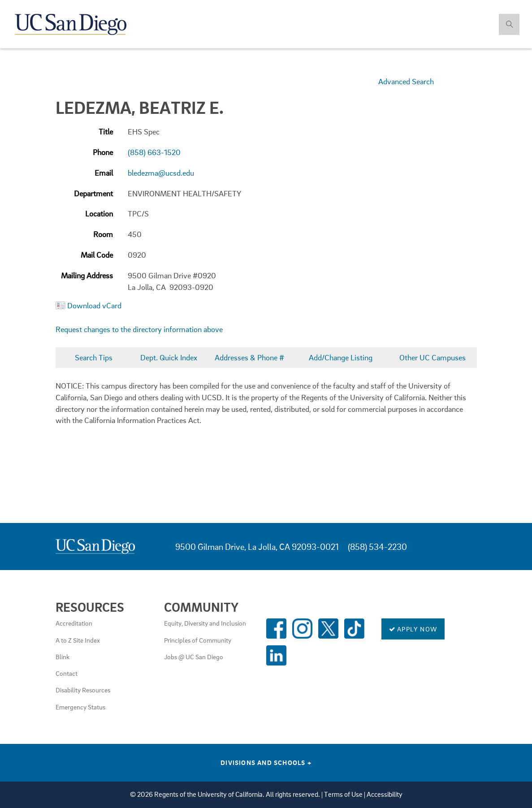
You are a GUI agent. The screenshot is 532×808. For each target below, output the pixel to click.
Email (104, 173)
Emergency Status (80, 707)
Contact (67, 673)
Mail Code (97, 255)
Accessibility (385, 794)
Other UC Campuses (433, 357)
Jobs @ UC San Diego (194, 657)
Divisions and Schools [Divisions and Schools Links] (266, 762)
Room (103, 234)
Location (99, 214)
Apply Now (413, 629)
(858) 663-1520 (154, 152)
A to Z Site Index (78, 640)
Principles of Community (198, 640)
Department (93, 193)
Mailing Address (87, 275)
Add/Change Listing (341, 357)
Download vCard (94, 305)
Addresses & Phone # (249, 357)
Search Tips (94, 357)
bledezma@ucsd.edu (161, 173)
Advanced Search (406, 81)
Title (106, 132)
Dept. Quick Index (169, 357)
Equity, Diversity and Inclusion (205, 623)
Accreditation (74, 623)
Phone (103, 152)
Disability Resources (83, 690)
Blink (63, 657)
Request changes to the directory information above (139, 329)
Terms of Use (343, 794)
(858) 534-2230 (377, 547)
